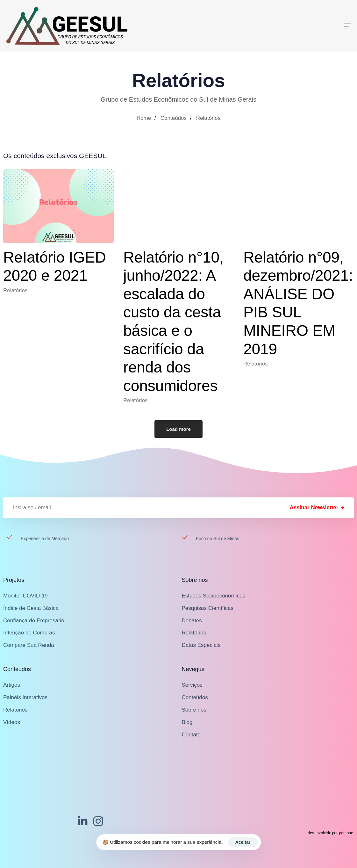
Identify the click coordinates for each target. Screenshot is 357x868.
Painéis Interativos (25, 697)
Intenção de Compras (29, 633)
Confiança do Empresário (34, 621)
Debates (192, 621)
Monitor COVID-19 (25, 596)
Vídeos (12, 722)
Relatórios (15, 290)
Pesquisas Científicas (208, 608)
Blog (187, 722)
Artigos (12, 685)
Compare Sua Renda (29, 645)
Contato (191, 735)
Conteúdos (195, 697)
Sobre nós (194, 710)
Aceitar (243, 842)
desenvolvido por (330, 833)
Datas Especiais (201, 645)
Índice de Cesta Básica (31, 608)
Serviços (192, 685)
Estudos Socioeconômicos (214, 596)
